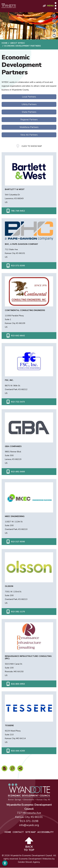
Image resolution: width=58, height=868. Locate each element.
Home (8, 832)
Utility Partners (29, 104)
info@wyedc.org (29, 825)
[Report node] (4, 768)
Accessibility (45, 832)
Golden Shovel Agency (29, 862)
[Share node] (20, 768)
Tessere (9, 725)
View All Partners (29, 135)
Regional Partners (29, 120)
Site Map (31, 832)
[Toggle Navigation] (52, 6)
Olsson (9, 586)
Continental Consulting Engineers (25, 310)
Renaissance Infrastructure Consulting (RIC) (28, 657)
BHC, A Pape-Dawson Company (21, 244)
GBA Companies (13, 446)
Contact (18, 832)
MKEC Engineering (15, 516)
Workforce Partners (29, 127)
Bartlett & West (15, 189)
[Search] (12, 768)
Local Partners (29, 97)
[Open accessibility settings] (5, 863)
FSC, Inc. (9, 380)
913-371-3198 (29, 821)
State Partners (29, 112)
